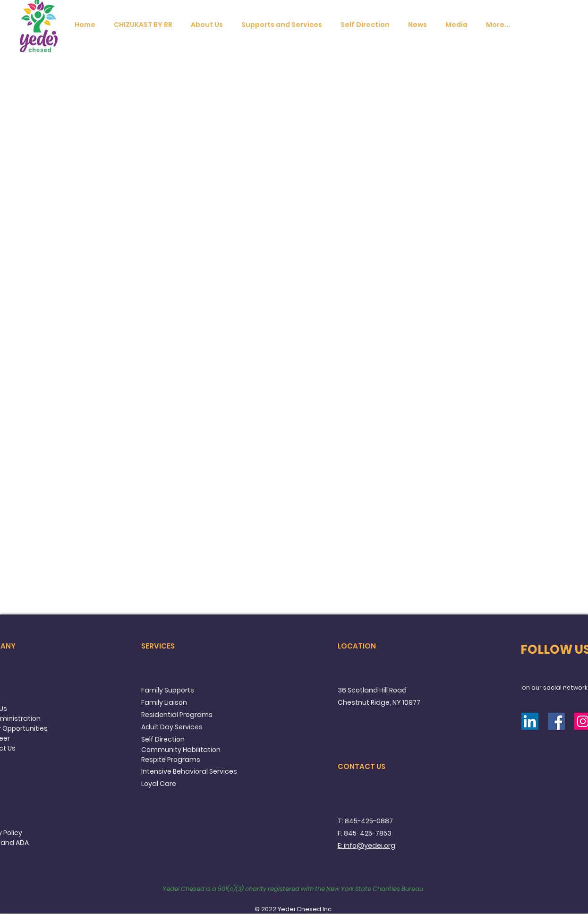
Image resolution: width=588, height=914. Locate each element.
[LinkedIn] (530, 721)
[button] (207, 25)
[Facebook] (556, 721)
